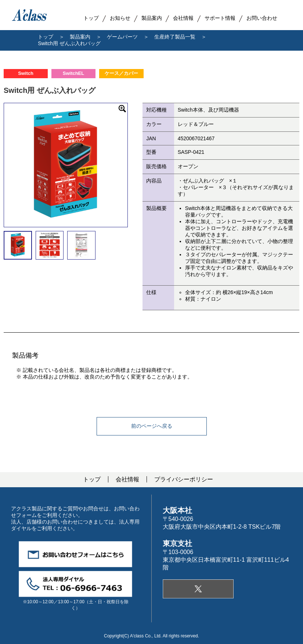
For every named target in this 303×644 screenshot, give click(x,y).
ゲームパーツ (122, 37)
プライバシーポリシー (184, 479)
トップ (46, 37)
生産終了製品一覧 (175, 37)
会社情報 (127, 479)
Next (133, 165)
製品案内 (152, 18)
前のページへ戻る (152, 426)
